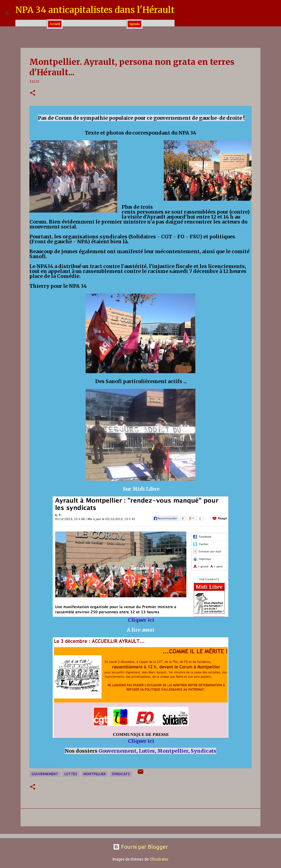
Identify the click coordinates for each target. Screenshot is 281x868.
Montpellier (173, 751)
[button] (33, 93)
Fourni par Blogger (140, 847)
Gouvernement (117, 751)
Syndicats (203, 751)
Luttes (147, 751)
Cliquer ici (141, 620)
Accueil (55, 24)
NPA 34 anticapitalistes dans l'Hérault (95, 10)
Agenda (134, 24)
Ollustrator (159, 859)
